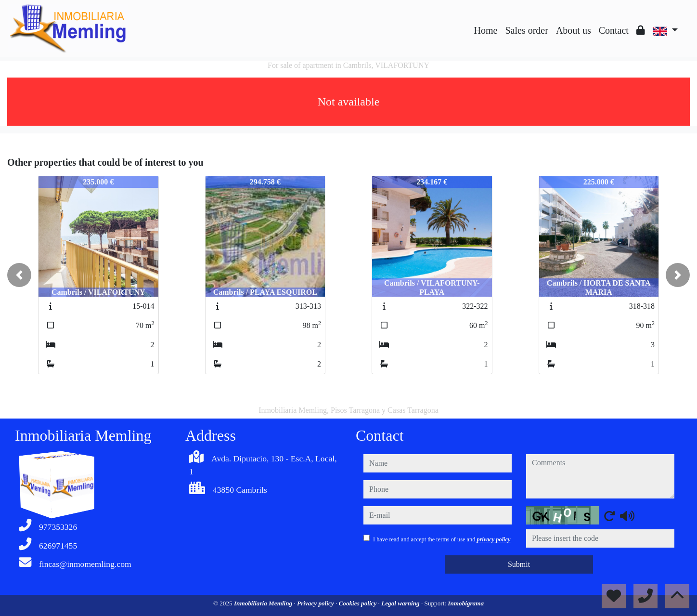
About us (574, 30)
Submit (519, 564)
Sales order (526, 30)
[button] (19, 275)
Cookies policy (359, 603)
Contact (614, 30)
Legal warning (401, 603)
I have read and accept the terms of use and (442, 539)
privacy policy (493, 539)
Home (486, 30)
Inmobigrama (466, 603)
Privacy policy (316, 603)
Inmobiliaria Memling (264, 603)
